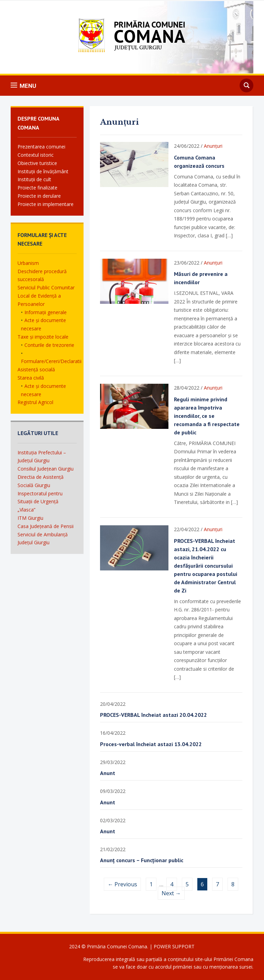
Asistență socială (36, 369)
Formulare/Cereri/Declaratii (51, 361)
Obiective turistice (37, 163)
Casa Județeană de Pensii (46, 526)
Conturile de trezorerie (49, 345)
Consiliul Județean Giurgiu (46, 469)
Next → (171, 893)
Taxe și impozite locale (43, 337)
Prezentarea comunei (41, 147)
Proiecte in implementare (46, 204)
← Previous (122, 884)
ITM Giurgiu (30, 518)
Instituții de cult (34, 179)
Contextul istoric (36, 155)
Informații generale (46, 312)
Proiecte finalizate (37, 188)
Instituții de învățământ (43, 171)
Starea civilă (31, 378)
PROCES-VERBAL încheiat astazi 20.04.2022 (153, 715)
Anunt (108, 773)
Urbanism (28, 263)
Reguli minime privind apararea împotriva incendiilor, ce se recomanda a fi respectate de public (207, 416)
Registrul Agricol (35, 402)
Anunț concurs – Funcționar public (142, 860)
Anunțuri (213, 146)
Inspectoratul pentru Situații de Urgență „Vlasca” (40, 502)
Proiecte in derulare (39, 196)
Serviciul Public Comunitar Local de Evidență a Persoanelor (46, 296)
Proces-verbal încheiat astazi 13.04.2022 (151, 744)
